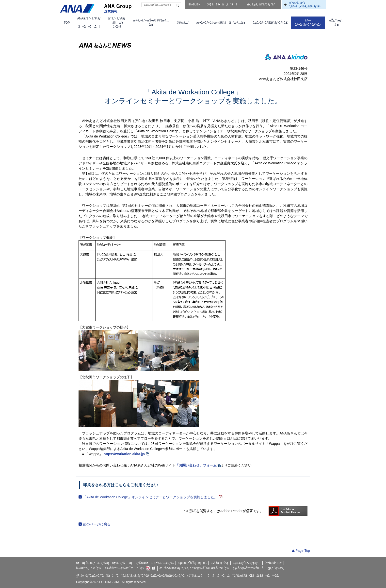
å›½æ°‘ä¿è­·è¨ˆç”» (88, 568)
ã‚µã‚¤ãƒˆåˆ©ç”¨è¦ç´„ (192, 563)
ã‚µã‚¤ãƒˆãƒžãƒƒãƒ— (265, 4)
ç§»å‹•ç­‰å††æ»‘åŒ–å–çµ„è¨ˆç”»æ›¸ (258, 568)
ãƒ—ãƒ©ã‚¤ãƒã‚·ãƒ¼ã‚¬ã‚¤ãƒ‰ (152, 563)
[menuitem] (67, 23)
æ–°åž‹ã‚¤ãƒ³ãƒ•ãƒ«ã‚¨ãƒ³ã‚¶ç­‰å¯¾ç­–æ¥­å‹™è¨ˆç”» (194, 568)
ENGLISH (194, 4)
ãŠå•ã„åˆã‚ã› (226, 4)
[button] (89, 23)
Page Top (303, 551)
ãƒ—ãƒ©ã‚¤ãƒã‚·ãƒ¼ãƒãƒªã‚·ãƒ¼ (101, 563)
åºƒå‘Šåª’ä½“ (273, 563)
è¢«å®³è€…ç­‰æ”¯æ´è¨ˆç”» (130, 568)
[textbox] (161, 5)
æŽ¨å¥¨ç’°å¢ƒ (220, 563)
